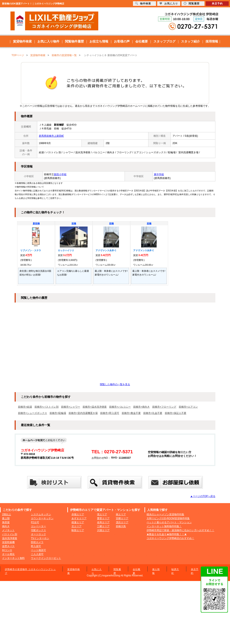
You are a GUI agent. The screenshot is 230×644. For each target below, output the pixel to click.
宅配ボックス (38, 530)
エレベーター (38, 526)
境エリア (102, 514)
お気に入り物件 (48, 41)
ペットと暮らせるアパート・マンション (169, 522)
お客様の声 (122, 41)
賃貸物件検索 (22, 41)
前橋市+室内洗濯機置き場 (83, 413)
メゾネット (8, 530)
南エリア (121, 514)
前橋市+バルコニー (120, 407)
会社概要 (142, 41)
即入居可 (36, 546)
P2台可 (35, 522)
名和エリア (103, 522)
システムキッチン (41, 514)
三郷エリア (103, 526)
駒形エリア (78, 530)
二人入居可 (37, 554)
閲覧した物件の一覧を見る (115, 384)
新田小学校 (60, 174)
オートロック (38, 534)
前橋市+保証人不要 (176, 413)
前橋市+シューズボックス (33, 413)
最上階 (6, 518)
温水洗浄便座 (10, 538)
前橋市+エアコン (188, 407)
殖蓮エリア (78, 522)
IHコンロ (7, 550)
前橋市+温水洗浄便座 (95, 407)
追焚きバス (8, 546)
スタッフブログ (164, 41)
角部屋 (6, 522)
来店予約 (217, 4)
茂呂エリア (122, 522)
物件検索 (143, 3)
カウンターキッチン (42, 518)
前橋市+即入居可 (110, 413)
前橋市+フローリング (164, 407)
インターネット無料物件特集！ (164, 526)
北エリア (77, 526)
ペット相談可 (38, 550)
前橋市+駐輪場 (58, 413)
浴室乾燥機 (8, 542)
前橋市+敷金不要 (131, 413)
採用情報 (212, 41)
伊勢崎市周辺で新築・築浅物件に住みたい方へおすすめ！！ (180, 530)
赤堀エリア (78, 514)
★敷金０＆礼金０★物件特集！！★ (167, 534)
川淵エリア (103, 530)
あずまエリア (79, 518)
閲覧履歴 (192, 3)
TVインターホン (40, 538)
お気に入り (169, 3)
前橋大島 (121, 526)
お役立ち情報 (99, 41)
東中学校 (159, 174)
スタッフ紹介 (190, 41)
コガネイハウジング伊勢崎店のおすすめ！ (170, 538)
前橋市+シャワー (71, 407)
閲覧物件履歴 (74, 41)
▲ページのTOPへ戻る (203, 496)
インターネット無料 (13, 558)
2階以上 (7, 514)
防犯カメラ (37, 542)
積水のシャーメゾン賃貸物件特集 (165, 514)
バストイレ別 (10, 534)
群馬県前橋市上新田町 (51, 136)
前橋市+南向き (141, 407)
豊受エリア (103, 518)
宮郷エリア (122, 518)
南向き (6, 526)
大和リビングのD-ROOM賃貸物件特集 (168, 518)
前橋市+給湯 (25, 407)
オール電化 (8, 554)
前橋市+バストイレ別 (47, 407)
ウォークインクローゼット (46, 558)
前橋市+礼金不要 (153, 413)
